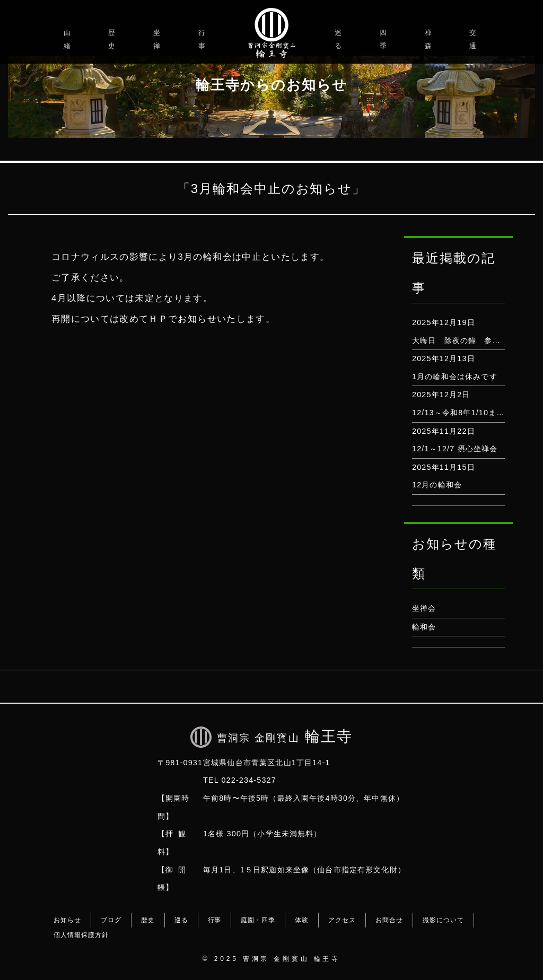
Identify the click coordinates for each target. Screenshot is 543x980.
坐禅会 (424, 608)
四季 (385, 39)
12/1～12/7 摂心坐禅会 (455, 449)
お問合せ (389, 920)
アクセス (342, 920)
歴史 (113, 39)
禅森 (430, 39)
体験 (302, 920)
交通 (474, 39)
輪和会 (424, 627)
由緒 (69, 39)
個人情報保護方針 (81, 935)
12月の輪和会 (437, 485)
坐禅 (158, 39)
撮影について (443, 920)
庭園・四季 (258, 920)
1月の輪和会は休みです (455, 377)
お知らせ (67, 920)
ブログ (111, 920)
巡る (340, 39)
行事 (203, 39)
